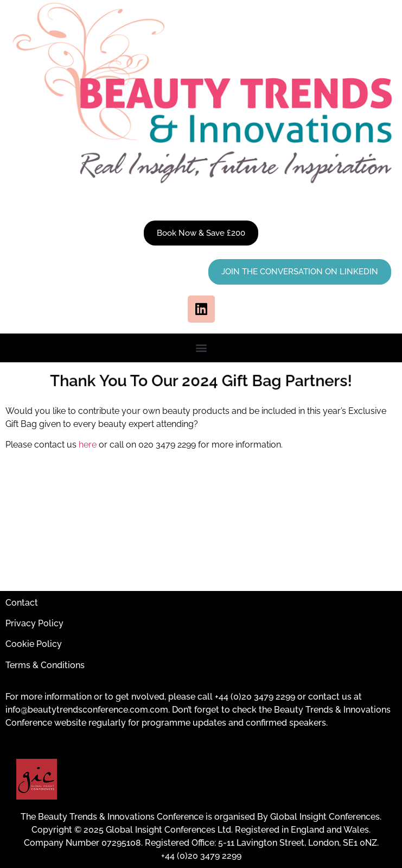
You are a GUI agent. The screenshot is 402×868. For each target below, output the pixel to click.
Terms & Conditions (45, 665)
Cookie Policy (34, 644)
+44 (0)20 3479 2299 (255, 697)
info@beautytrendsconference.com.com (87, 710)
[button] (201, 348)
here (88, 445)
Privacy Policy (34, 623)
